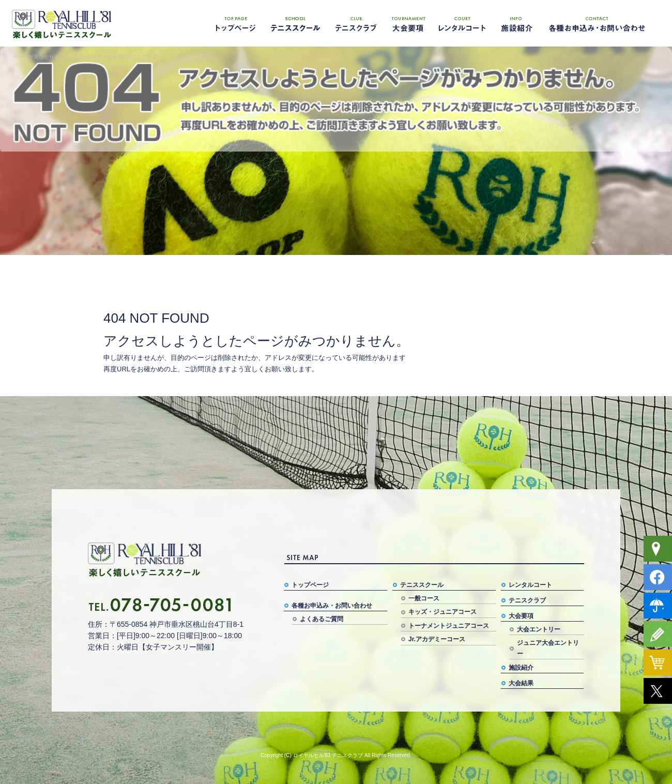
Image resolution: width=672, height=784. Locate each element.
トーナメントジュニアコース (449, 626)
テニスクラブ (354, 23)
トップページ (235, 23)
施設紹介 (514, 23)
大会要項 (408, 23)
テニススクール (295, 23)
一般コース (424, 598)
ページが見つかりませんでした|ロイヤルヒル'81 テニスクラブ (85, 57)
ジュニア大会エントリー (548, 648)
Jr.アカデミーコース (437, 639)
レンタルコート (463, 23)
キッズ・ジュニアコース (442, 612)
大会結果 (521, 683)
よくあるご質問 (322, 619)
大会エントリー (539, 629)
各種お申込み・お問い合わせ (597, 23)
